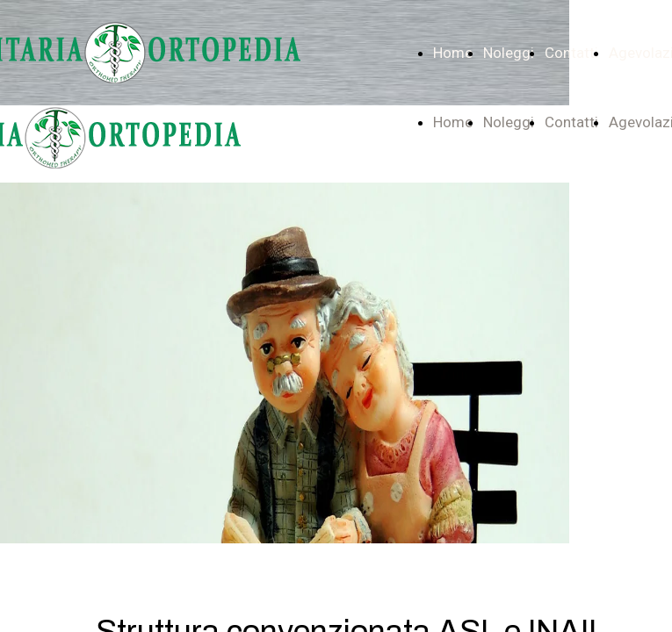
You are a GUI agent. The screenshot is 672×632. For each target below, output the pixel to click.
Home (453, 53)
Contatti (571, 53)
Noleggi (509, 53)
